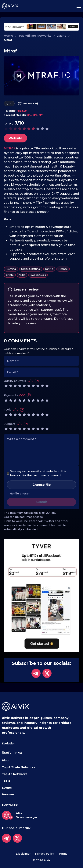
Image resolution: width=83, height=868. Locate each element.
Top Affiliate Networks (35, 36)
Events (7, 788)
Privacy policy (45, 854)
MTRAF (10, 148)
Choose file (42, 485)
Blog (5, 760)
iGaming (11, 269)
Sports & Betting (31, 269)
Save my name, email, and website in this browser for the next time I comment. (38, 473)
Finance (63, 269)
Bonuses (8, 794)
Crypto (10, 275)
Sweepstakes (38, 275)
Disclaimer (23, 854)
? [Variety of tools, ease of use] (22, 410)
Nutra (22, 275)
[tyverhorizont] (41, 27)
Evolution (9, 743)
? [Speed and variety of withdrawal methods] (29, 395)
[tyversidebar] (41, 595)
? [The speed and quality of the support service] (26, 424)
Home (8, 36)
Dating (62, 36)
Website (15, 138)
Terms (63, 854)
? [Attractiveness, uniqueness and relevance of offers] (37, 381)
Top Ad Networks (14, 774)
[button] (79, 6)
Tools (6, 781)
